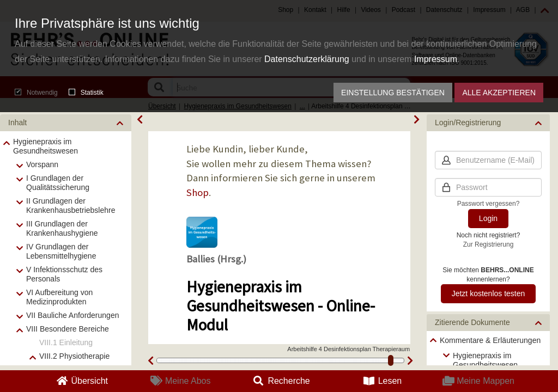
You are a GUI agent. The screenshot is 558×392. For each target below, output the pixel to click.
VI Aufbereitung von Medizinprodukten (59, 297)
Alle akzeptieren (499, 93)
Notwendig (36, 93)
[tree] (488, 353)
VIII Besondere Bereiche (68, 329)
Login (488, 218)
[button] (66, 123)
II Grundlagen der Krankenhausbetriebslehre (71, 206)
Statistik (86, 93)
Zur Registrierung (489, 244)
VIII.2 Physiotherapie (74, 356)
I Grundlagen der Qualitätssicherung (58, 183)
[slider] (391, 360)
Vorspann (42, 164)
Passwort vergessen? (489, 204)
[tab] (66, 123)
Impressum (436, 59)
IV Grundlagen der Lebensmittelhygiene (61, 251)
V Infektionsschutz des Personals (64, 274)
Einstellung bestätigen (393, 93)
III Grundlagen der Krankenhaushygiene (62, 228)
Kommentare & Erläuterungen (490, 340)
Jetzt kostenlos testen (489, 293)
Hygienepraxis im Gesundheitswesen (46, 146)
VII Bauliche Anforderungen (72, 315)
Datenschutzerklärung (307, 59)
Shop (198, 192)
